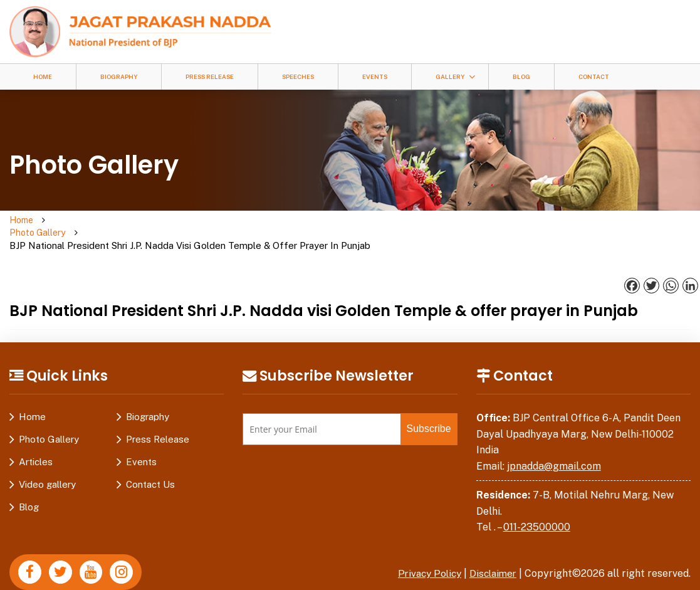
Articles (36, 437)
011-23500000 (537, 503)
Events (375, 77)
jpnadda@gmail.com (554, 441)
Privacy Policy (424, 548)
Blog (521, 77)
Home (43, 77)
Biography (119, 77)
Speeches (298, 77)
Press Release (210, 77)
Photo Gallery (85, 220)
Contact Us (150, 459)
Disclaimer (491, 548)
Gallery (450, 77)
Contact (594, 77)
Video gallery (47, 459)
